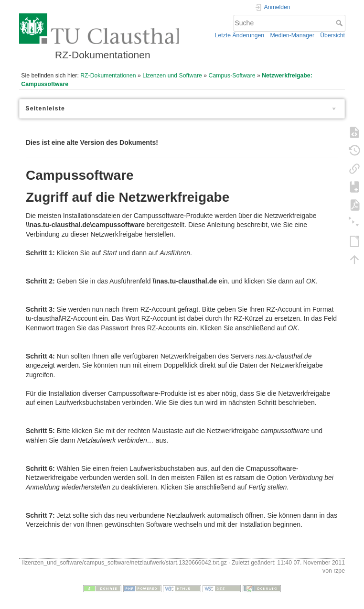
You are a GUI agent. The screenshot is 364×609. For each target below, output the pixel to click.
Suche (340, 23)
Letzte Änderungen (240, 35)
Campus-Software (232, 76)
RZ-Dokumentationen (108, 76)
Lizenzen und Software (172, 76)
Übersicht (332, 35)
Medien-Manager (292, 35)
